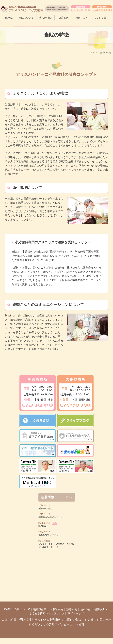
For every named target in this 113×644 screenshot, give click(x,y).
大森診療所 (56, 615)
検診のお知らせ (45, 557)
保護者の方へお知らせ (48, 584)
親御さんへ (82, 18)
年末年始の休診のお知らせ (50, 566)
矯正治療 (86, 615)
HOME (9, 18)
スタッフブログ (55, 619)
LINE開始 (42, 575)
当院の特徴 (45, 18)
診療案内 (72, 615)
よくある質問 (101, 18)
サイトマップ (76, 619)
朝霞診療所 (40, 615)
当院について (22, 615)
